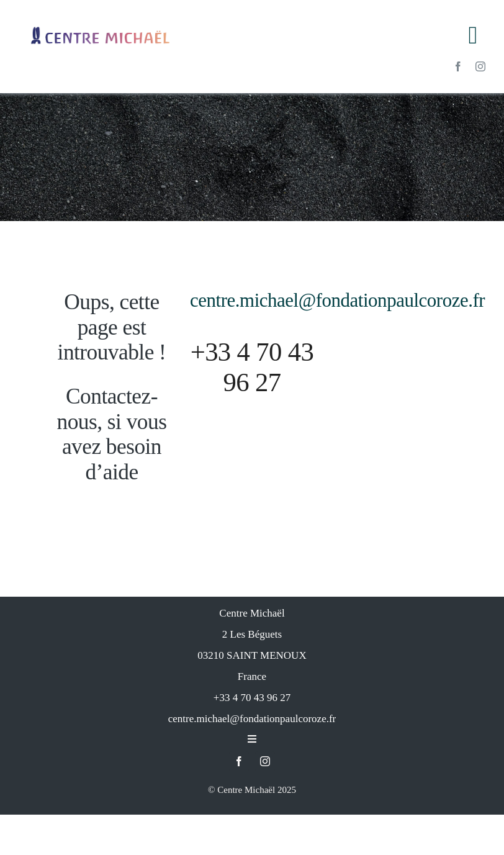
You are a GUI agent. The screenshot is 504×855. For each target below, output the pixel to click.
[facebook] (458, 66)
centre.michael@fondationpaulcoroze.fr (337, 341)
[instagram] (480, 66)
